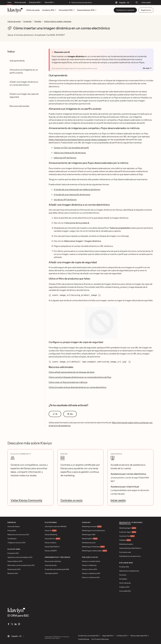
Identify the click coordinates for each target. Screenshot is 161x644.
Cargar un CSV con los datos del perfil (71, 148)
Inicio (9, 2)
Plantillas (38, 21)
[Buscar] (137, 2)
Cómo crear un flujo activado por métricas (68, 382)
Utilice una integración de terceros (70, 153)
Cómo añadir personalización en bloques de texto (72, 372)
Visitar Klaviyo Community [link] (26, 500)
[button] (55, 413)
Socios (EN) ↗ (50, 2)
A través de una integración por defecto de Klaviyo (77, 189)
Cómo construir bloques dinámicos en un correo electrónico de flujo (80, 377)
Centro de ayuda (20, 2)
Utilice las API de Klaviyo (65, 158)
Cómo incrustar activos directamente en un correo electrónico (77, 387)
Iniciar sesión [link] (118, 500)
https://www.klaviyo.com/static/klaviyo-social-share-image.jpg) (78, 140)
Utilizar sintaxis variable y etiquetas (58, 21)
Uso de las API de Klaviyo (65, 200)
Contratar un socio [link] (72, 500)
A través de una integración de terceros (72, 194)
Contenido (27, 21)
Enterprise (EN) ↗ (35, 2)
